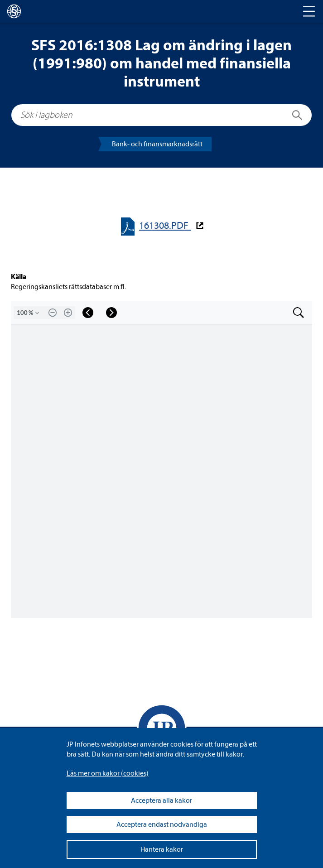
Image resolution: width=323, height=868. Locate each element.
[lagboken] (14, 11)
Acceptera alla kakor (161, 800)
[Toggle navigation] (309, 11)
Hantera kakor (162, 849)
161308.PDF (165, 226)
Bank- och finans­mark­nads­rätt (157, 144)
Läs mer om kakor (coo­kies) (108, 773)
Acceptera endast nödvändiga (162, 825)
